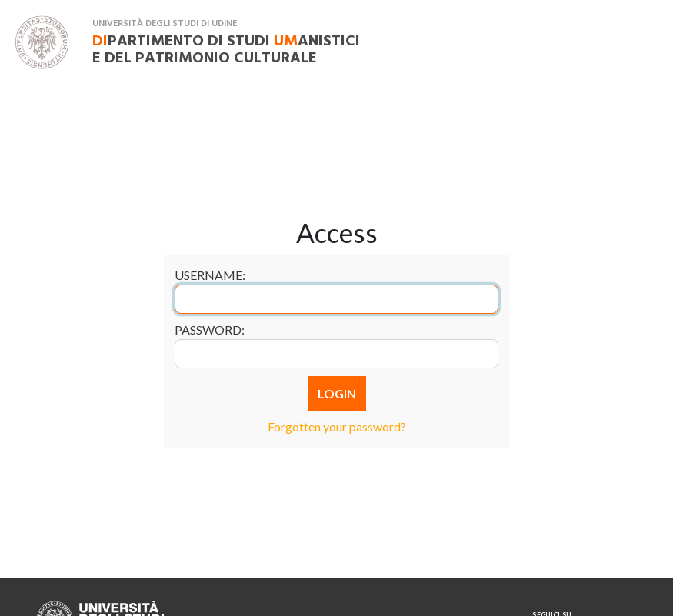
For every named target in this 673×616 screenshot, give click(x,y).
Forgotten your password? (337, 426)
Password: (210, 330)
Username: (210, 275)
